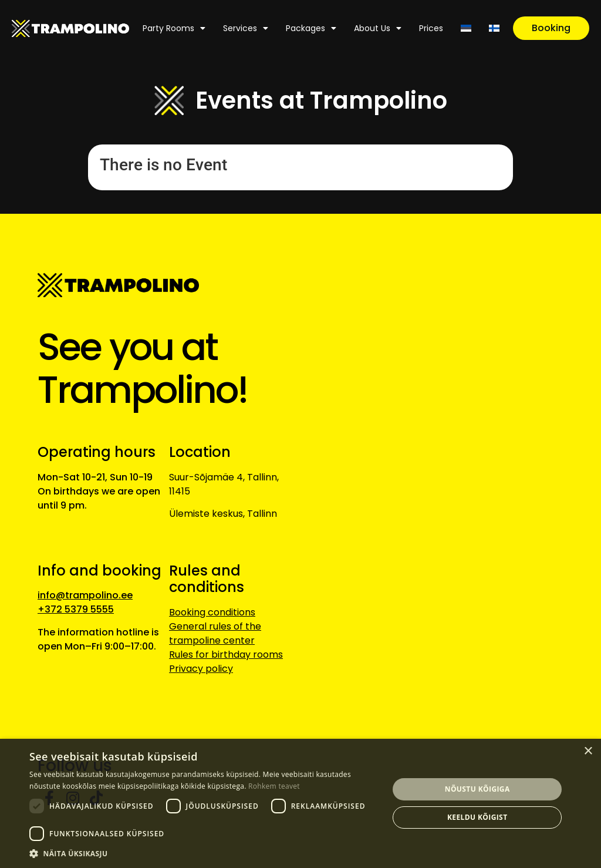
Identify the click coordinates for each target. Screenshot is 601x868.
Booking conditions (212, 612)
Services (246, 28)
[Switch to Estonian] (466, 28)
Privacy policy (201, 669)
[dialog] (300, 803)
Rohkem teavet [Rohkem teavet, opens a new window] (274, 786)
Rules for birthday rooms (226, 655)
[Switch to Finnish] (494, 28)
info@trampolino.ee (85, 595)
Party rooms (174, 28)
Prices (431, 28)
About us (378, 28)
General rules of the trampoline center (215, 633)
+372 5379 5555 (76, 609)
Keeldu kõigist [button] (477, 817)
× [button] (588, 751)
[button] (204, 853)
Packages (311, 28)
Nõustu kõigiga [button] (477, 789)
